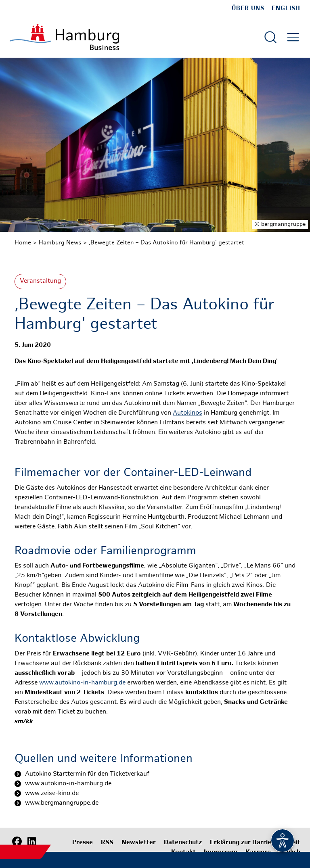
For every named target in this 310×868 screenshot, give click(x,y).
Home (23, 243)
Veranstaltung (40, 281)
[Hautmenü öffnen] (293, 37)
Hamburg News (60, 243)
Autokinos (187, 413)
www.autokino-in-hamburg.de (82, 683)
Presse (83, 843)
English (286, 8)
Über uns (248, 8)
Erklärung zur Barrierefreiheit (255, 843)
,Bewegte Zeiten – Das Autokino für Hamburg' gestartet (167, 243)
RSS (107, 843)
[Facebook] (17, 842)
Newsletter (139, 843)
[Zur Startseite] (64, 37)
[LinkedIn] (31, 842)
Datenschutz (183, 843)
